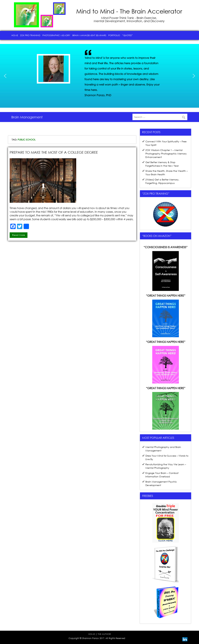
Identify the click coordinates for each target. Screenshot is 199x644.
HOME (92, 634)
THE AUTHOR (104, 634)
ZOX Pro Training (30, 35)
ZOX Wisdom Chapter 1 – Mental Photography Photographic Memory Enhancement (166, 154)
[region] (99, 76)
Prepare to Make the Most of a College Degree (54, 152)
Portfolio (114, 35)
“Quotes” (127, 35)
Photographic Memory (56, 35)
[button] (5, 76)
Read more (19, 235)
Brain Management (27, 117)
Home (15, 35)
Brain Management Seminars (89, 35)
